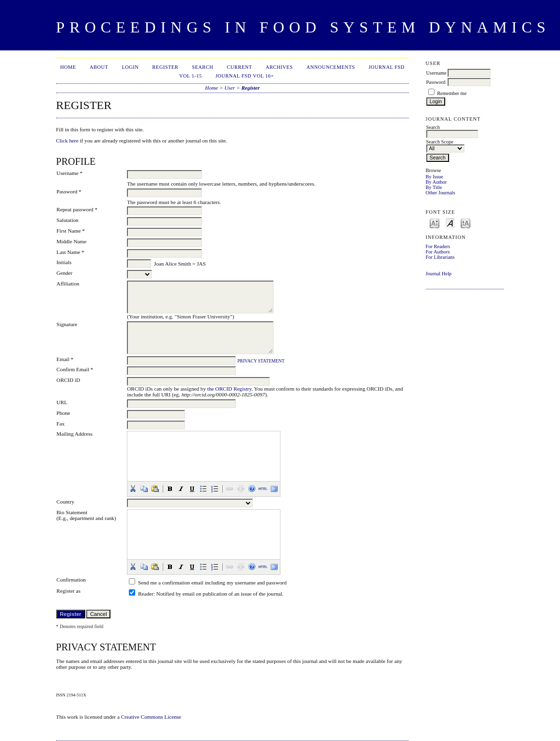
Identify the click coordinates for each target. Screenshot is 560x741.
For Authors (438, 252)
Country (66, 502)
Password (436, 82)
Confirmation (71, 580)
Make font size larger (466, 223)
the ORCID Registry (229, 389)
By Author (436, 182)
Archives (279, 67)
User (230, 88)
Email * (65, 359)
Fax (61, 424)
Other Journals (441, 193)
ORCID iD (69, 380)
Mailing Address (75, 434)
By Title (434, 187)
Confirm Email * (75, 369)
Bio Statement (72, 512)
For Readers (438, 246)
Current (239, 67)
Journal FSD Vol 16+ (245, 76)
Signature (67, 324)
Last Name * (70, 252)
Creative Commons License (151, 717)
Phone (63, 413)
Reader (146, 594)
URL (62, 402)
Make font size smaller (435, 223)
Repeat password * (77, 209)
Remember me (452, 93)
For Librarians (440, 257)
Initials (64, 262)
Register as (69, 591)
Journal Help (439, 274)
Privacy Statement (261, 361)
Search (202, 67)
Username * (70, 173)
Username (436, 73)
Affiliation (68, 284)
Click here (67, 141)
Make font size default (450, 223)
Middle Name (72, 241)
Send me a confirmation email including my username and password (212, 583)
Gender (65, 273)
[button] (133, 489)
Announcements (331, 67)
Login (130, 67)
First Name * (71, 231)
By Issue (435, 177)
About (99, 67)
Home (68, 67)
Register (165, 67)
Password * (69, 191)
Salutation (68, 220)
